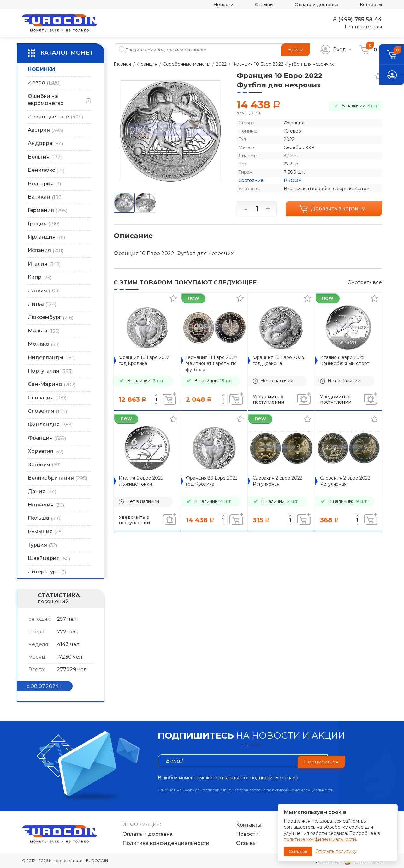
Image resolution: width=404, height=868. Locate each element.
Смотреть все (365, 282)
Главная (122, 64)
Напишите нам (363, 27)
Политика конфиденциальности (166, 844)
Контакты (370, 5)
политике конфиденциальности (320, 839)
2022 (221, 64)
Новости (214, 5)
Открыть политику (336, 851)
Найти (295, 49)
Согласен (298, 851)
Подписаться (321, 760)
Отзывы (257, 5)
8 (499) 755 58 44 (356, 19)
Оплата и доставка (312, 5)
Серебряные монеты (187, 64)
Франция (147, 64)
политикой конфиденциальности (300, 790)
